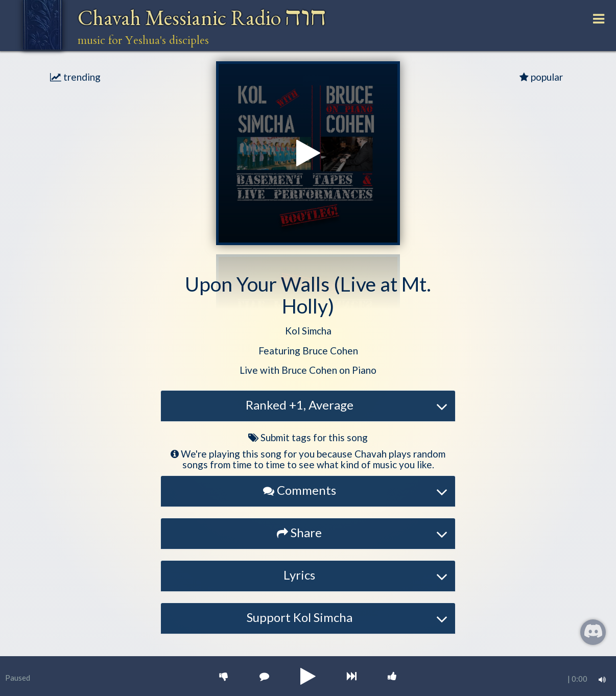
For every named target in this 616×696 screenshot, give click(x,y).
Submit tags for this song (308, 437)
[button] (308, 331)
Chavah (202, 18)
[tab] (308, 406)
